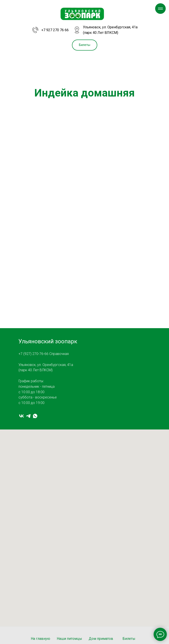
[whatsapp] (35, 416)
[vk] (21, 416)
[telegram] (28, 416)
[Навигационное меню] (160, 9)
